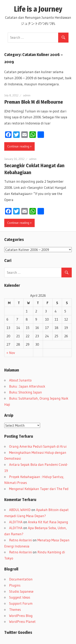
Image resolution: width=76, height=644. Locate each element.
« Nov (11, 353)
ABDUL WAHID (20, 510)
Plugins (15, 585)
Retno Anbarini (21, 540)
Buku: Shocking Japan (26, 392)
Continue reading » (19, 146)
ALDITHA (16, 522)
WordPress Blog (21, 616)
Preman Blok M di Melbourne (34, 102)
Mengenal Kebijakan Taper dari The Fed (39, 489)
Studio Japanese (21, 591)
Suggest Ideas (20, 597)
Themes (15, 609)
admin (27, 95)
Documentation (21, 579)
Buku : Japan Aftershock (27, 386)
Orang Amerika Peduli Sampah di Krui (38, 446)
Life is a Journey (42, 9)
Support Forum (21, 603)
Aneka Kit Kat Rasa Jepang (48, 522)
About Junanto (20, 380)
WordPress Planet (22, 621)
